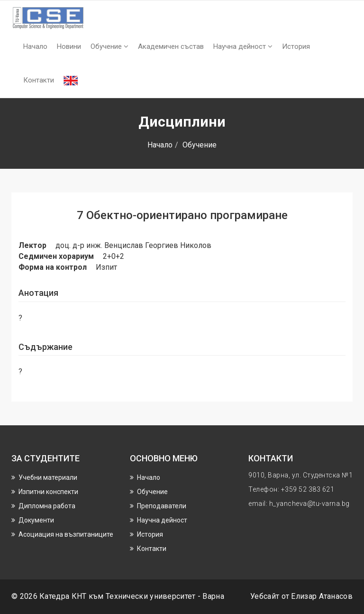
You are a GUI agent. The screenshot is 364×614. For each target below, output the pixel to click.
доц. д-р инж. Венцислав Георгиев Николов (133, 245)
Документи (36, 520)
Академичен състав (171, 46)
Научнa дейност (243, 46)
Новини (69, 46)
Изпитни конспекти (48, 492)
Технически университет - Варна (165, 596)
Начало (35, 46)
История (296, 46)
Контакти (39, 80)
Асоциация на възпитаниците (66, 534)
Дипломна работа (47, 506)
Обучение (109, 46)
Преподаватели (162, 506)
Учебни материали (48, 477)
